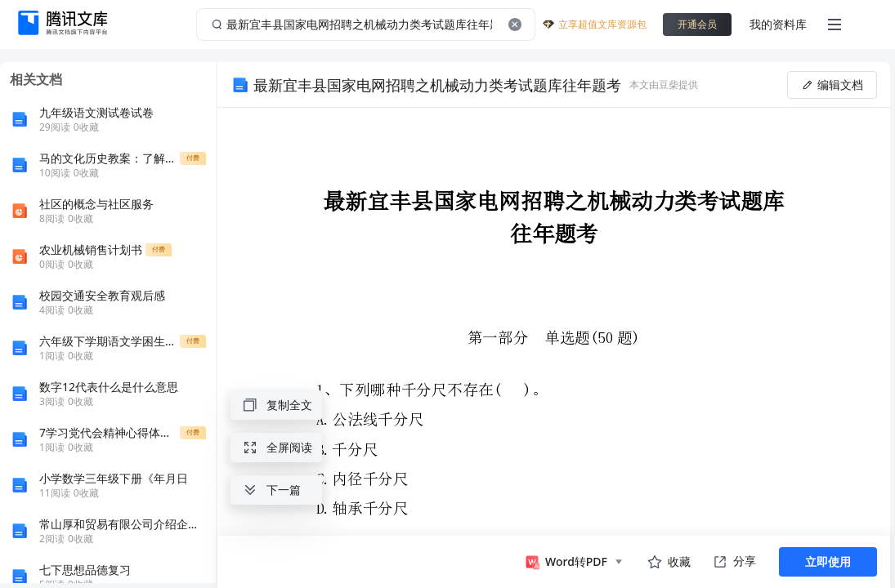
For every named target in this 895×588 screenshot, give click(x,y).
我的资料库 (778, 24)
